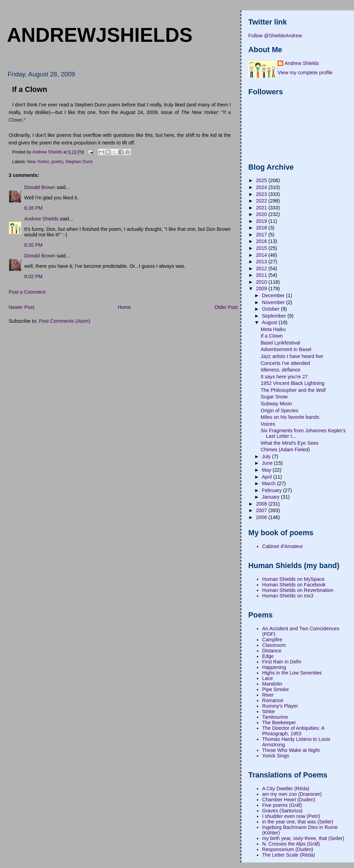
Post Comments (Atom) (64, 321)
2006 (262, 517)
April (268, 477)
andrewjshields (100, 35)
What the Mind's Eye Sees (290, 443)
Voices (268, 424)
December (274, 295)
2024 (262, 187)
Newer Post (21, 307)
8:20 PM (33, 245)
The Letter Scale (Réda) (288, 855)
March (270, 483)
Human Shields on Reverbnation (298, 590)
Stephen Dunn (79, 162)
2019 (262, 221)
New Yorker (38, 162)
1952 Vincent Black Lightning (292, 383)
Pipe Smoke (275, 689)
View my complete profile (305, 73)
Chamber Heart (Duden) (288, 800)
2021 (262, 208)
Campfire (272, 640)
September (275, 316)
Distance (272, 651)
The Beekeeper (279, 723)
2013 (262, 262)
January (272, 497)
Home (124, 307)
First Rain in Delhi (282, 662)
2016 (262, 241)
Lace (267, 678)
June (268, 463)
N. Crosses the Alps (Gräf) (291, 844)
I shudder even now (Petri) (291, 816)
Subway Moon (276, 404)
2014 (262, 255)
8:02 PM (33, 276)
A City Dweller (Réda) (286, 789)
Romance (273, 700)
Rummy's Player (280, 706)
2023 (262, 194)
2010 (262, 282)
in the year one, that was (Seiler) (298, 822)
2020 (262, 214)
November (274, 302)
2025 (262, 180)
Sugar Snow (274, 397)
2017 (262, 235)
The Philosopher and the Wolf (293, 390)
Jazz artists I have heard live (292, 356)
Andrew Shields (41, 219)
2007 (262, 510)
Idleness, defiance (281, 370)
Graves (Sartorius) (282, 811)
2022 (262, 201)
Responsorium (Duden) (288, 849)
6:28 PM (33, 208)
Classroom (274, 645)
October (272, 309)
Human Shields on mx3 (288, 596)
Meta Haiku (273, 329)
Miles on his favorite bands (290, 417)
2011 (262, 275)
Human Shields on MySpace (293, 579)
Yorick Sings (276, 756)
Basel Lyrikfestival (280, 343)
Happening (274, 667)
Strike (268, 711)
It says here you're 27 (284, 377)
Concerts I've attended (285, 363)
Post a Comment (27, 292)
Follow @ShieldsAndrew (275, 36)
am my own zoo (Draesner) (292, 794)
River (268, 695)
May (267, 470)
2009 (262, 289)
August (270, 322)
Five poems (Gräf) (282, 805)
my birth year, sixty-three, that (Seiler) (303, 838)
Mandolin (272, 684)
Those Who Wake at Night (291, 750)
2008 (262, 504)
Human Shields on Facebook (294, 585)
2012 (262, 268)
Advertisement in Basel (286, 349)
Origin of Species (280, 411)
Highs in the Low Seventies (292, 673)
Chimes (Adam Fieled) (285, 450)
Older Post (226, 307)
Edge (268, 656)
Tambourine (275, 717)
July (267, 456)
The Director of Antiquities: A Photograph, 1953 (293, 731)
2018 (262, 228)
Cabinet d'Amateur (282, 546)
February (273, 490)
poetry (57, 162)
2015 (262, 248)
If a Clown (272, 336)
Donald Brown (40, 187)
